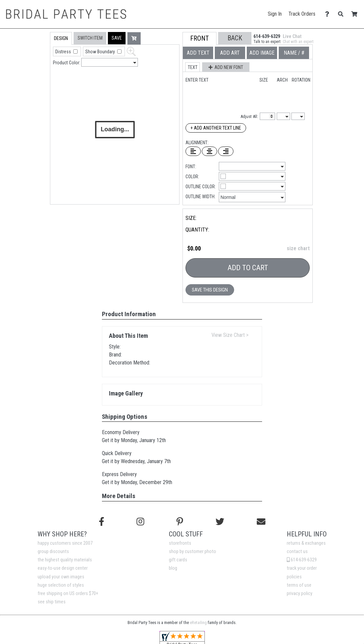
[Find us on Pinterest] (180, 522)
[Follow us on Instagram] (140, 522)
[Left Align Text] (193, 151)
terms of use (299, 585)
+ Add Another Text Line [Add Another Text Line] (216, 128)
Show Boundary (101, 52)
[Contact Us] (329, 14)
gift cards (178, 560)
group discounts (53, 552)
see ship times (52, 602)
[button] (117, 38)
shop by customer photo (192, 552)
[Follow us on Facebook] (102, 522)
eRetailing (198, 623)
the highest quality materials (65, 560)
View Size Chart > (230, 335)
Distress (64, 52)
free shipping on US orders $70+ (68, 594)
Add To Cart (248, 268)
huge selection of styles (61, 585)
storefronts (180, 543)
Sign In (275, 14)
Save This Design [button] (210, 290)
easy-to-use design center (63, 568)
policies (294, 577)
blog (173, 568)
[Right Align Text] (226, 151)
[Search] (343, 14)
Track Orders (302, 14)
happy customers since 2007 (65, 543)
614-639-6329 (302, 560)
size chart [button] (298, 248)
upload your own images (61, 577)
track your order (302, 568)
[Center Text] (209, 151)
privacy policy (300, 594)
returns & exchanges (306, 543)
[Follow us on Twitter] (220, 522)
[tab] (36, 74)
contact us (297, 552)
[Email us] (261, 522)
